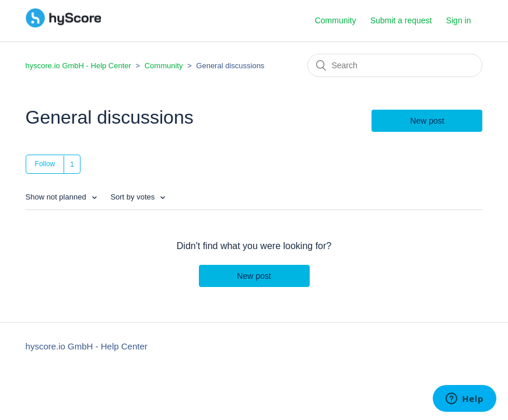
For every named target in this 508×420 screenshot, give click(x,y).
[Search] (395, 65)
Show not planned (57, 197)
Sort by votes (133, 197)
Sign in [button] (459, 20)
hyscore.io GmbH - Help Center (78, 66)
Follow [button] (45, 164)
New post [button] (427, 121)
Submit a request (401, 20)
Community (336, 20)
